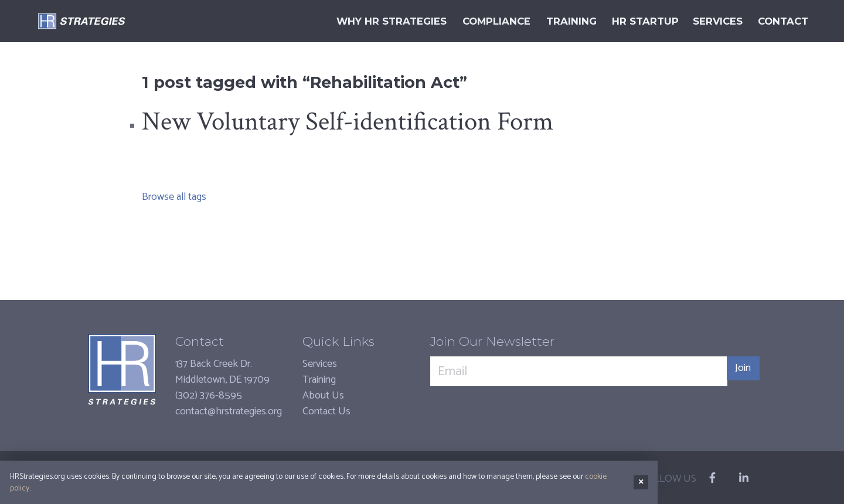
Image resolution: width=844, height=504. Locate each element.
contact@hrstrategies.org (229, 411)
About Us (323, 396)
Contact (779, 21)
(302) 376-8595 (209, 396)
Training (319, 380)
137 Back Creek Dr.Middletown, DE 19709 (222, 372)
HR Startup (630, 21)
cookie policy (607, 485)
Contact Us (326, 411)
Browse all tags (174, 197)
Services (320, 364)
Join (739, 371)
